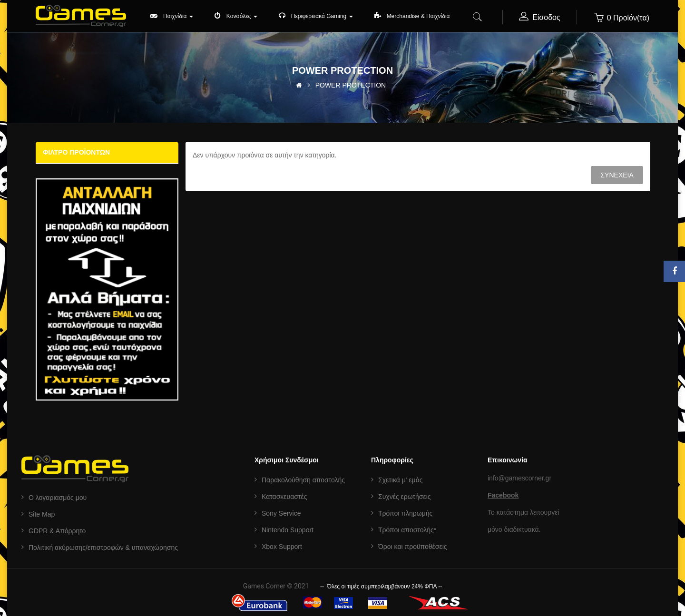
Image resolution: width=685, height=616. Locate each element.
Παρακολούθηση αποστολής (303, 480)
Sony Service (281, 513)
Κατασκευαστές (284, 497)
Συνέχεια (617, 175)
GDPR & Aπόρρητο (57, 531)
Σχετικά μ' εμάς (400, 480)
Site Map (42, 514)
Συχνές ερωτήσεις (405, 497)
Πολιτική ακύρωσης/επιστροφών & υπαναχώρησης (103, 548)
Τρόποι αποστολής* (407, 530)
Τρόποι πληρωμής (405, 513)
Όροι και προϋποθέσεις (413, 547)
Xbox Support (282, 547)
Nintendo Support (288, 530)
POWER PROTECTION (351, 85)
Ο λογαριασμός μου (58, 498)
